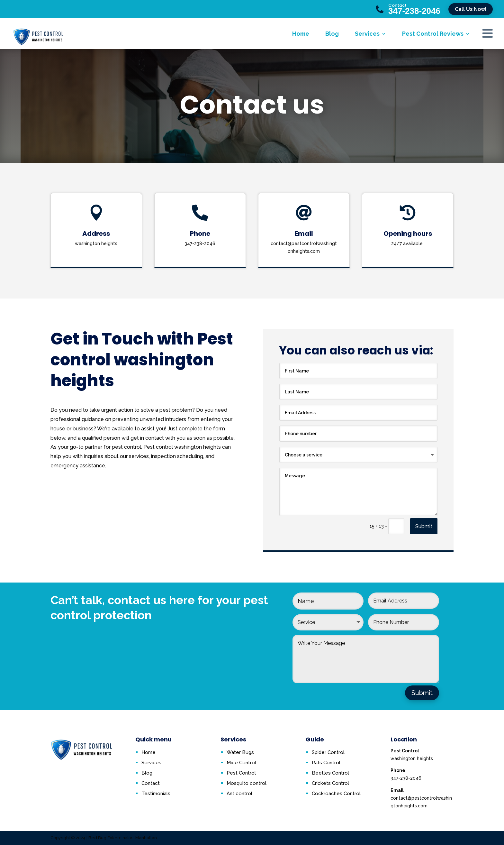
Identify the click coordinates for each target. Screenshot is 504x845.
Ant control (239, 794)
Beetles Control (330, 773)
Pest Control (241, 773)
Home (301, 34)
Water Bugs (240, 752)
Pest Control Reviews (433, 34)
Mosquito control (247, 783)
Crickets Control (330, 783)
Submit (424, 526)
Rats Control (326, 763)
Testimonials (156, 794)
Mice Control (241, 763)
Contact (397, 5)
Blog (332, 34)
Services (367, 34)
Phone (200, 234)
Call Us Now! (471, 9)
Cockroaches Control (336, 794)
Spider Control (328, 752)
